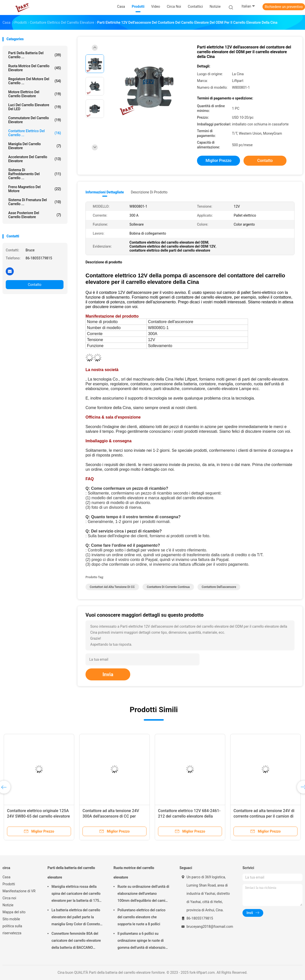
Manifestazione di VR (19, 891)
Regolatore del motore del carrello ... (35, 81)
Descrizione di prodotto (149, 192)
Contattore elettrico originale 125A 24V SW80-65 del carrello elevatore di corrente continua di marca (38, 816)
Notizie (8, 905)
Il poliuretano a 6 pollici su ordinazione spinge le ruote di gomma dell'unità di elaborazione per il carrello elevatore (143, 941)
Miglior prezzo (218, 161)
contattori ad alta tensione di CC (112, 587)
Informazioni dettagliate (105, 192)
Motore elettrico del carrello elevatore (35, 94)
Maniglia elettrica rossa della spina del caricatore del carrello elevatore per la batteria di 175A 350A (76, 894)
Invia (108, 674)
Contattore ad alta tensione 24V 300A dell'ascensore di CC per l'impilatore (111, 816)
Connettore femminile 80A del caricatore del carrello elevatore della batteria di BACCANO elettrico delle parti (76, 941)
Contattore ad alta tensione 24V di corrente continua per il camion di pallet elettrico (264, 816)
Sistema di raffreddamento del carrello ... (35, 174)
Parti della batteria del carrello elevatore (71, 873)
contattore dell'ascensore (219, 587)
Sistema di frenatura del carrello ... (35, 202)
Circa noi (9, 898)
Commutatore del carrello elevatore (35, 120)
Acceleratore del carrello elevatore (35, 159)
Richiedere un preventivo (284, 7)
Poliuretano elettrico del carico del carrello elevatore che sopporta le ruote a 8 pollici (141, 917)
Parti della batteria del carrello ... (35, 55)
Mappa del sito (14, 912)
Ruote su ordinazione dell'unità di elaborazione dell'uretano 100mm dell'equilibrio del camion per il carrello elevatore (143, 894)
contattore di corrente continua (168, 587)
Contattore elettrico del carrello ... (35, 133)
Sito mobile (11, 919)
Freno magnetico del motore (35, 189)
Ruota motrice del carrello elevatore (35, 68)
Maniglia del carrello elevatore (35, 146)
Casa (6, 877)
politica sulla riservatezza (12, 930)
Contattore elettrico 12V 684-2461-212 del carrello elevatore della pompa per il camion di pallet (189, 816)
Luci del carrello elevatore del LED (35, 107)
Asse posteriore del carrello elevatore (35, 215)
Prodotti (9, 884)
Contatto (34, 285)
